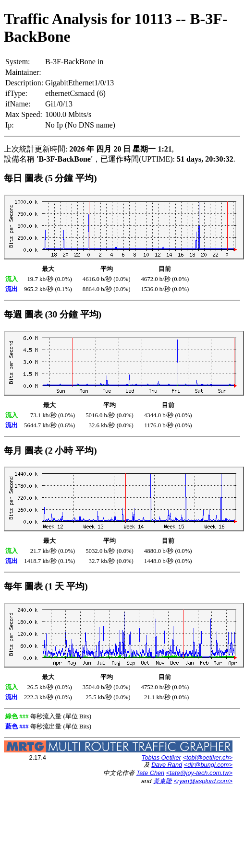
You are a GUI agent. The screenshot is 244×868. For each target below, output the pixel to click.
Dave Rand (167, 765)
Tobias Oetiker (161, 757)
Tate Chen (151, 773)
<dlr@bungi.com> (208, 765)
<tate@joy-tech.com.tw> (199, 773)
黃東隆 (163, 781)
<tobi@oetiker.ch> (207, 757)
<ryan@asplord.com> (203, 781)
